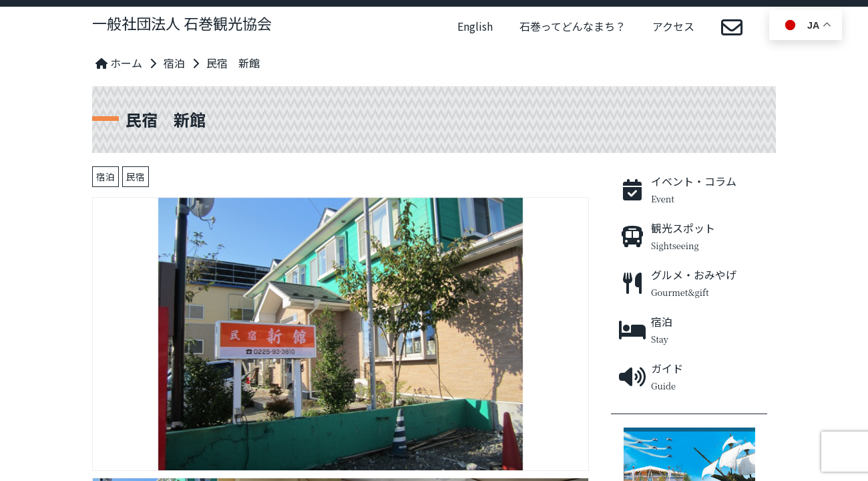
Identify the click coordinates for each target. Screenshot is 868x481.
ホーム (119, 63)
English (475, 26)
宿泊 (174, 63)
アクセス (673, 26)
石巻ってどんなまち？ (573, 26)
